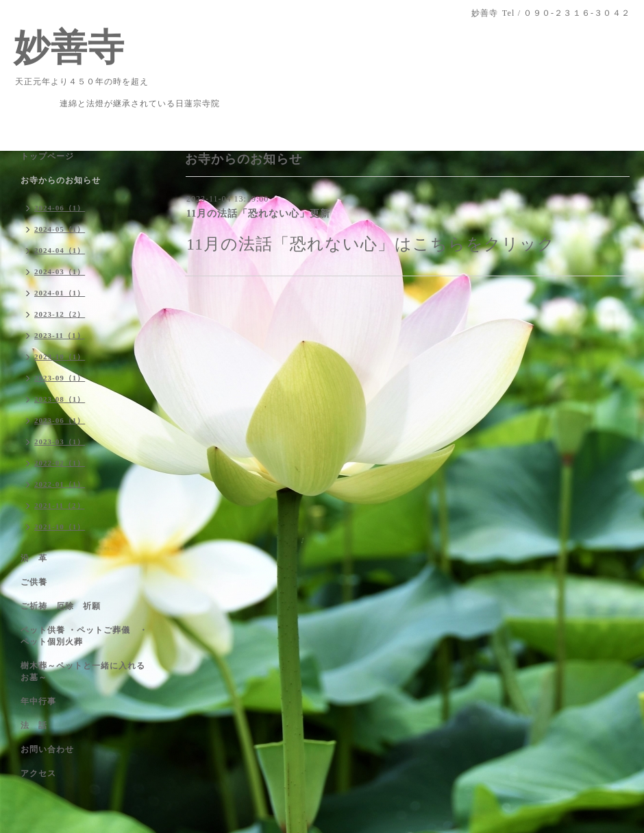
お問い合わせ (47, 749)
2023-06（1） (60, 420)
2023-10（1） (60, 357)
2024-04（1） (60, 250)
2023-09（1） (60, 378)
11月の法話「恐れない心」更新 (258, 214)
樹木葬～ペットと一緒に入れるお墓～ (83, 672)
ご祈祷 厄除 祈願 (61, 606)
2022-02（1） (60, 463)
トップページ (47, 156)
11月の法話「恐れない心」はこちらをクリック (371, 244)
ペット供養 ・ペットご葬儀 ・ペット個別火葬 (84, 636)
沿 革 (34, 558)
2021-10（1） (60, 527)
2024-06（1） (60, 208)
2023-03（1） (60, 442)
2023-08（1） (60, 399)
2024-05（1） (60, 229)
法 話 (34, 725)
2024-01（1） (60, 293)
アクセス (38, 773)
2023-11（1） (60, 335)
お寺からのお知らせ (61, 180)
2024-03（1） (60, 271)
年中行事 (38, 701)
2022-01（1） (60, 484)
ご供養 (34, 582)
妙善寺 (69, 47)
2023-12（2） (60, 314)
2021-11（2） (60, 505)
